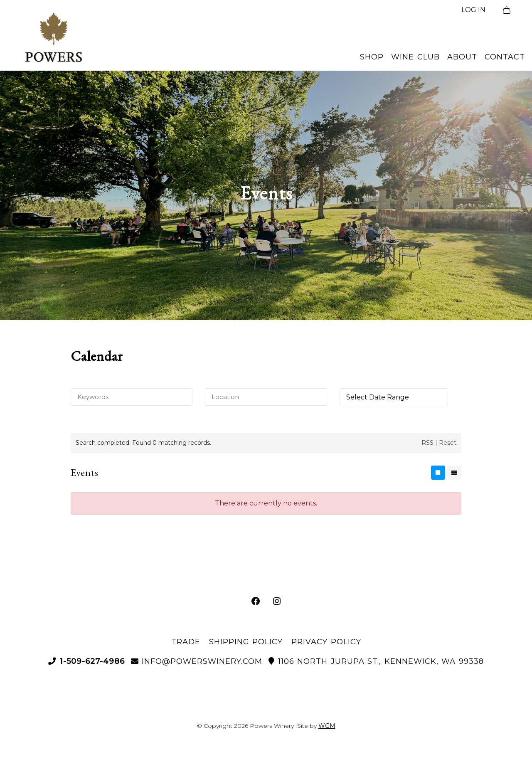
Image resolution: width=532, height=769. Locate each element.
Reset (448, 443)
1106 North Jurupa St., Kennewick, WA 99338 (376, 661)
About (462, 57)
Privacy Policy (326, 642)
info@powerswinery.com (197, 661)
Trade (186, 642)
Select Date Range (378, 397)
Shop (372, 57)
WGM (327, 726)
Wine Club (415, 57)
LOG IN (473, 10)
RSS (427, 443)
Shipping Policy (246, 642)
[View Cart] (507, 10)
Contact (505, 57)
